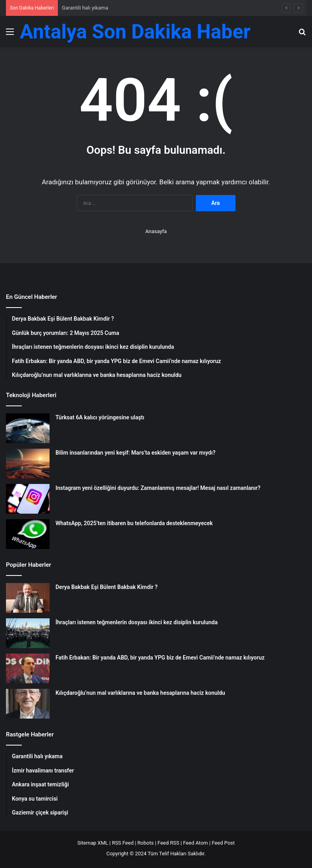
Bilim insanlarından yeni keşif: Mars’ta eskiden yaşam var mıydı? (135, 453)
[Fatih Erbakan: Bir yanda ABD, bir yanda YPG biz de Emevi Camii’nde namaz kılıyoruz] (28, 668)
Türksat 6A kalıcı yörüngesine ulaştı (100, 417)
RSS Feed (123, 843)
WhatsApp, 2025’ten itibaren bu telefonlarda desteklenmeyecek (134, 523)
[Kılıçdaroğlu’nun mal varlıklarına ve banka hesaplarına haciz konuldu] (28, 704)
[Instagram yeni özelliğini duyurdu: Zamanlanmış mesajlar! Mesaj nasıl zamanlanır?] (28, 499)
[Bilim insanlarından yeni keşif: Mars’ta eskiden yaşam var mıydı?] (28, 464)
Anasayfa (156, 231)
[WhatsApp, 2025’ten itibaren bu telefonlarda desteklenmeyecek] (28, 534)
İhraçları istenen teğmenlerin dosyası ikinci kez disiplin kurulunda (137, 622)
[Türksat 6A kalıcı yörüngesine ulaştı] (28, 428)
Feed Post (223, 843)
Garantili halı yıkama (85, 8)
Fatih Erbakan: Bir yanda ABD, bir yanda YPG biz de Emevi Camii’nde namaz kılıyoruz (160, 658)
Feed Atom (196, 843)
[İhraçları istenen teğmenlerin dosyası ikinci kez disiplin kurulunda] (28, 633)
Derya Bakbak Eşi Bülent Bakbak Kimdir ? (106, 587)
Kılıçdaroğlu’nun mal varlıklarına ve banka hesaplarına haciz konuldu (140, 693)
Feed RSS (168, 843)
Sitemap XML (93, 843)
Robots (146, 843)
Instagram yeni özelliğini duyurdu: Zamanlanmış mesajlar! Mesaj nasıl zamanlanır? (158, 488)
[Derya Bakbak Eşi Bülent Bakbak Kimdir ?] (28, 598)
